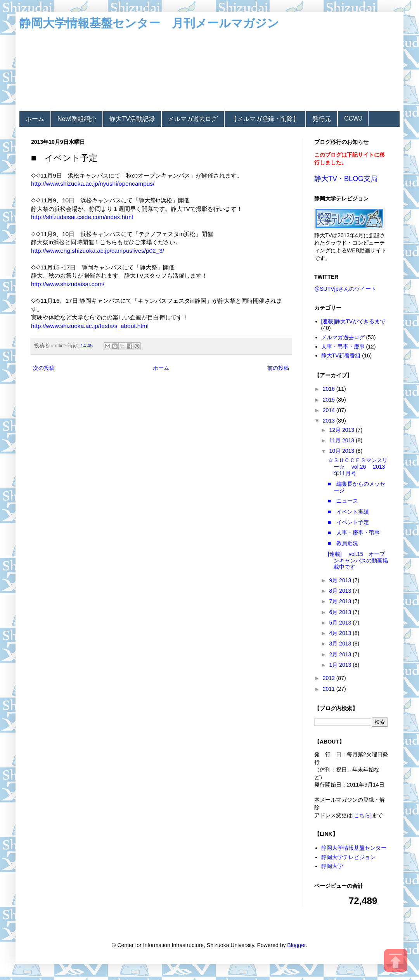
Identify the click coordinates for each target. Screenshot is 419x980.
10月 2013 (342, 451)
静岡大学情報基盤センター (354, 848)
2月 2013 (341, 654)
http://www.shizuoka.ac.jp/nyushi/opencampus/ (93, 184)
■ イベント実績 (348, 512)
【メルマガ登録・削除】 (265, 119)
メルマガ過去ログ (193, 119)
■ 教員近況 (343, 543)
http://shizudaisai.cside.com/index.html (82, 217)
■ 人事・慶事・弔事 (354, 533)
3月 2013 (341, 644)
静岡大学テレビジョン (348, 857)
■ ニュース (343, 501)
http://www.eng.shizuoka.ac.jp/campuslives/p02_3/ (98, 251)
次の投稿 (44, 368)
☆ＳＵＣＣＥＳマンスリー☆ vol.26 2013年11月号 (358, 467)
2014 (330, 410)
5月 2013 (341, 623)
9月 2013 (341, 580)
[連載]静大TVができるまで (353, 321)
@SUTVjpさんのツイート (345, 289)
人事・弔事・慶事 (343, 347)
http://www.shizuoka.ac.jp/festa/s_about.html (90, 326)
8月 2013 (341, 591)
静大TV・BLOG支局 (346, 179)
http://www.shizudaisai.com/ (68, 284)
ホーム (35, 119)
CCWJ (353, 118)
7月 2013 (341, 601)
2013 (330, 421)
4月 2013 (341, 633)
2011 (330, 689)
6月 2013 (341, 612)
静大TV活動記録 (132, 119)
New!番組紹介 (77, 119)
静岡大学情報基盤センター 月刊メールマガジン (149, 23)
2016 (330, 389)
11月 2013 (342, 440)
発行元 (322, 119)
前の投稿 (278, 368)
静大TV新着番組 (341, 355)
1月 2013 (341, 665)
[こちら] (362, 815)
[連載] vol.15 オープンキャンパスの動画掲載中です (358, 561)
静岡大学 (332, 866)
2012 (330, 678)
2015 (330, 400)
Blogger (296, 945)
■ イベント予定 (348, 522)
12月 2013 (342, 430)
